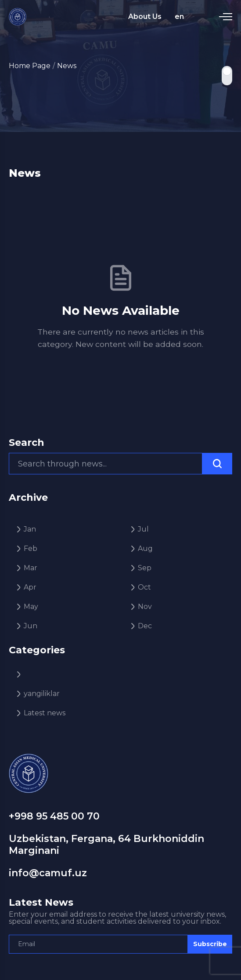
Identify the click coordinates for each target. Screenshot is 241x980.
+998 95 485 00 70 (54, 816)
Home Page (30, 66)
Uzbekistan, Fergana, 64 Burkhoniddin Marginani (106, 844)
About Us (145, 16)
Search (27, 443)
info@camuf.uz (48, 873)
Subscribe (210, 944)
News (67, 66)
